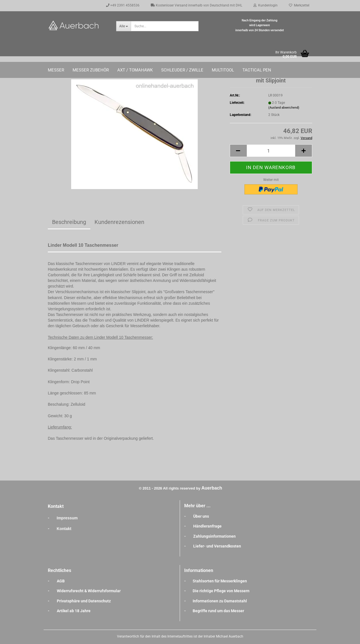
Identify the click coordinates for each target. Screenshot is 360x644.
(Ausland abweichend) (284, 108)
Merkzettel (299, 5)
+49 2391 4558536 (123, 5)
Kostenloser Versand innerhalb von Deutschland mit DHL (196, 5)
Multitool (223, 70)
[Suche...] (123, 26)
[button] (238, 151)
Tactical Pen (257, 70)
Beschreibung (69, 222)
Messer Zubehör (91, 70)
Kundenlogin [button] (265, 5)
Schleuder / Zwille (182, 70)
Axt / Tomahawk (135, 70)
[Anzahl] (271, 151)
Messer (56, 70)
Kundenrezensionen (119, 222)
